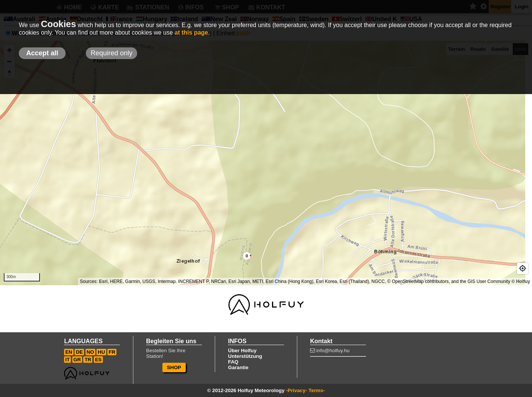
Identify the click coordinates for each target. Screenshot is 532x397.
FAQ (233, 362)
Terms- (317, 390)
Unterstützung (245, 356)
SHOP (174, 367)
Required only (111, 53)
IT (67, 360)
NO (90, 352)
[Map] (266, 163)
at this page (191, 33)
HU (101, 352)
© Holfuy (521, 281)
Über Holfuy (242, 351)
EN (69, 352)
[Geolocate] (523, 268)
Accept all (42, 53)
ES (98, 360)
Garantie (238, 367)
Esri (103, 281)
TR (88, 360)
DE (79, 352)
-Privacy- (297, 390)
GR (77, 360)
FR (112, 352)
